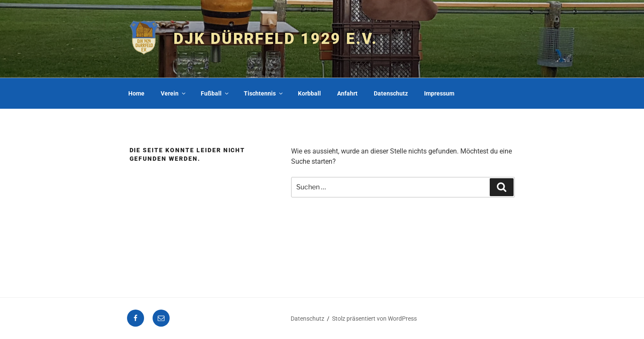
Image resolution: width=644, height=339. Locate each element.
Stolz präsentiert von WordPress (374, 319)
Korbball (309, 93)
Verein (174, 93)
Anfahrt (347, 93)
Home (136, 93)
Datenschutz (391, 93)
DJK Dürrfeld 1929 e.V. (275, 39)
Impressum (439, 93)
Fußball (215, 93)
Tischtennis (264, 93)
